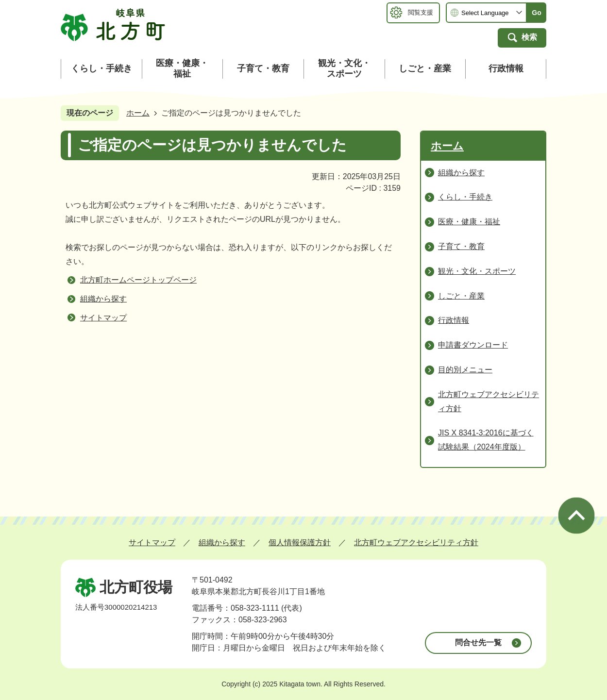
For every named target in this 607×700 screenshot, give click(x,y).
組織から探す (103, 299)
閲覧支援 (421, 12)
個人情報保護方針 (300, 542)
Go (536, 13)
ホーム (138, 113)
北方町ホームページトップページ (138, 280)
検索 (529, 37)
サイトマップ (103, 318)
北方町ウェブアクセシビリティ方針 (416, 542)
